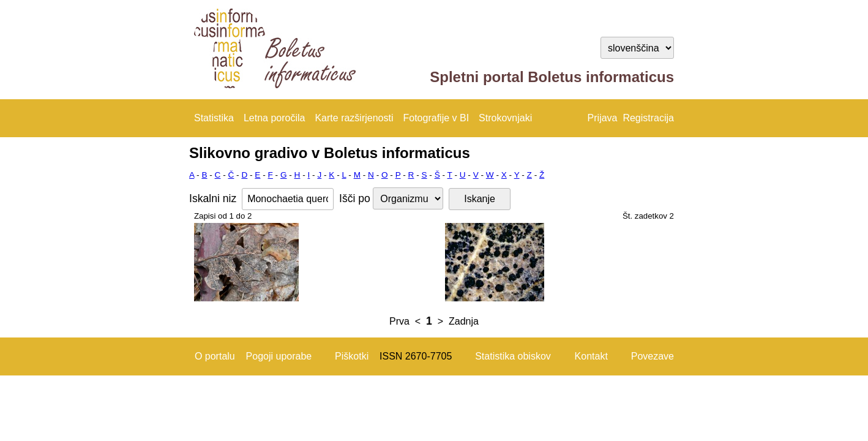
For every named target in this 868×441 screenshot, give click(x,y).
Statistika (214, 118)
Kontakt (591, 356)
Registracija (648, 118)
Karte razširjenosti (354, 118)
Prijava (603, 118)
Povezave (653, 356)
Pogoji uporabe (279, 356)
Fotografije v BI (436, 118)
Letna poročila (275, 118)
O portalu (215, 356)
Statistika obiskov (513, 356)
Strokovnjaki (505, 118)
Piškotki (352, 356)
